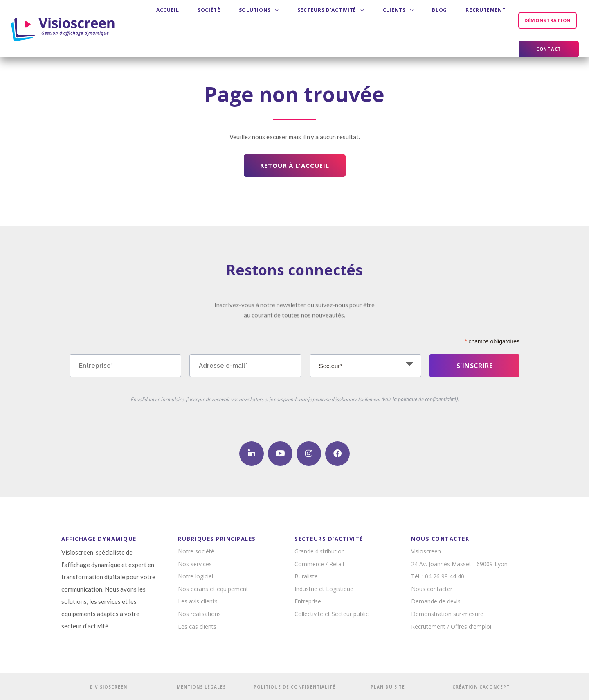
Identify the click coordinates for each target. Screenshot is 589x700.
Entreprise (308, 601)
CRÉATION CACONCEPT (481, 687)
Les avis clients (198, 601)
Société (212, 20)
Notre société (196, 551)
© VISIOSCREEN (108, 687)
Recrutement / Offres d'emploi (451, 627)
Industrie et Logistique (324, 589)
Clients (365, 20)
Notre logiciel (196, 576)
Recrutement (428, 20)
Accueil (183, 20)
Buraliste (306, 576)
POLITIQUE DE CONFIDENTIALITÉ (294, 687)
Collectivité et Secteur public (332, 614)
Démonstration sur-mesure (447, 614)
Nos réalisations (199, 614)
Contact (549, 20)
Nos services (195, 564)
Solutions (250, 20)
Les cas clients (197, 627)
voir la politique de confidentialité (419, 399)
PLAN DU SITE (388, 687)
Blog (394, 20)
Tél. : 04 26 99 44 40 (438, 576)
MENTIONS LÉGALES (201, 687)
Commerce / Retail (319, 564)
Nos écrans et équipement (213, 589)
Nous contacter (432, 589)
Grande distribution (320, 551)
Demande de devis (436, 601)
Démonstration (483, 20)
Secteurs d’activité (310, 20)
